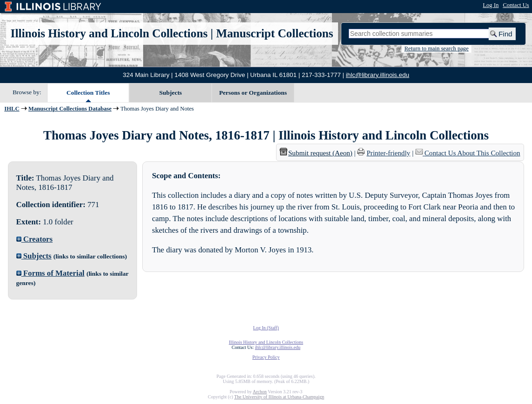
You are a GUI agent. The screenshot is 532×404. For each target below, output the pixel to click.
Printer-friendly (388, 153)
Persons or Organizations (253, 93)
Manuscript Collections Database (70, 109)
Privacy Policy (266, 357)
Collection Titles (88, 93)
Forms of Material (51, 273)
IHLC (12, 109)
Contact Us (516, 5)
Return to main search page (436, 49)
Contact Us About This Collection (472, 153)
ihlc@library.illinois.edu (378, 75)
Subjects (171, 93)
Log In (491, 5)
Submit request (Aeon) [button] (316, 153)
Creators (35, 239)
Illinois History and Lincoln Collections (109, 33)
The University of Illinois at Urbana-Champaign (279, 397)
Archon (260, 392)
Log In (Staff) (266, 328)
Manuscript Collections (274, 33)
